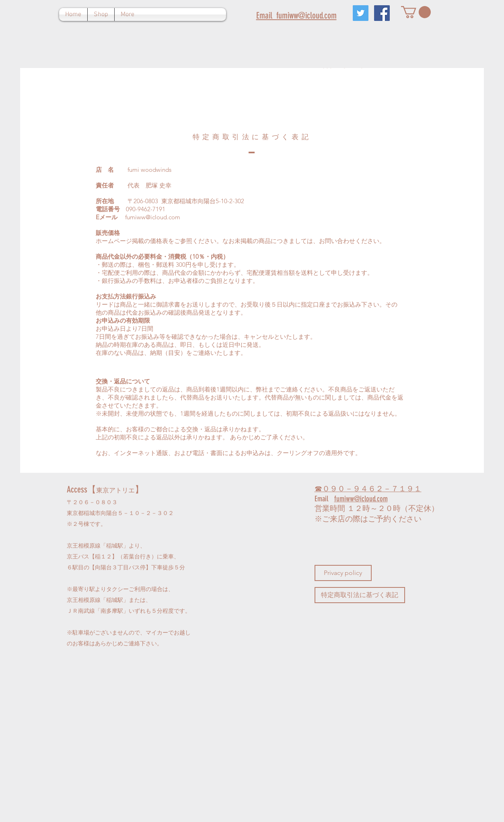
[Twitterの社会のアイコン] (361, 13)
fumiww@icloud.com (153, 217)
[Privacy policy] (343, 573)
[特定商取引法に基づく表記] (360, 595)
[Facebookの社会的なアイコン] (382, 13)
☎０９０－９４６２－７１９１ (368, 489)
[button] (416, 12)
